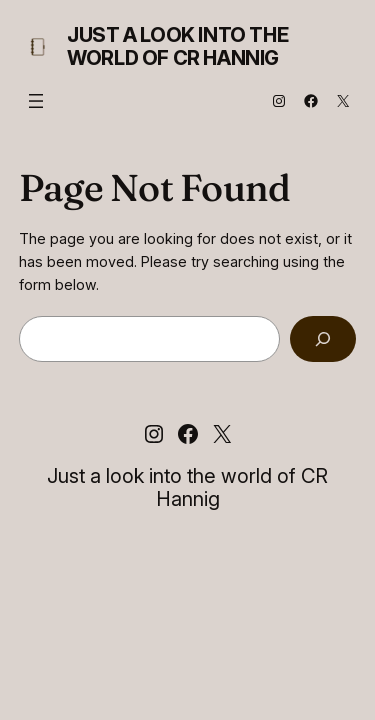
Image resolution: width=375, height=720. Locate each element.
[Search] (323, 339)
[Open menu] (36, 101)
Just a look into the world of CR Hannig (177, 46)
